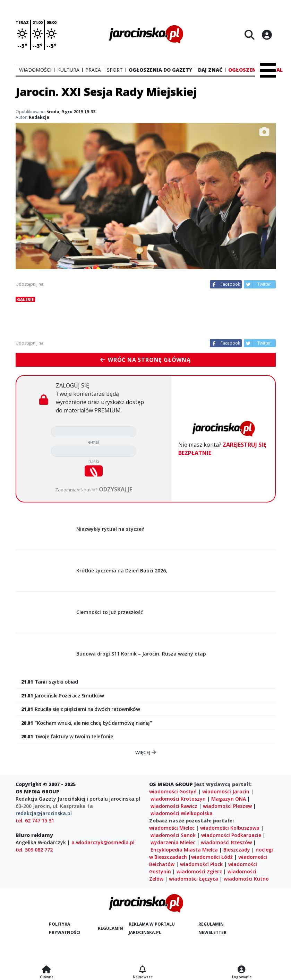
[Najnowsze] (143, 970)
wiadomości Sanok (173, 835)
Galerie (25, 299)
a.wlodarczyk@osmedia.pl (103, 842)
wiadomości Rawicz (174, 806)
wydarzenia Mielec (173, 842)
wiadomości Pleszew (227, 806)
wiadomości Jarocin (226, 791)
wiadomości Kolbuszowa (230, 828)
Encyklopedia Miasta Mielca (184, 850)
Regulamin (110, 928)
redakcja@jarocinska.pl (44, 813)
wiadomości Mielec (172, 828)
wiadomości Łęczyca (194, 879)
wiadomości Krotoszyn (178, 799)
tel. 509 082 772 (34, 850)
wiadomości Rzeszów (226, 842)
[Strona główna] (47, 970)
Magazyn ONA (229, 799)
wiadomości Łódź (212, 857)
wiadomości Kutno (246, 879)
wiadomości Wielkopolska (182, 813)
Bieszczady (237, 850)
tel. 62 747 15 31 (35, 821)
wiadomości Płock (201, 864)
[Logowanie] (242, 970)
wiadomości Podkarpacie (231, 835)
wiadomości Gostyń (173, 791)
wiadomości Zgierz (199, 871)
